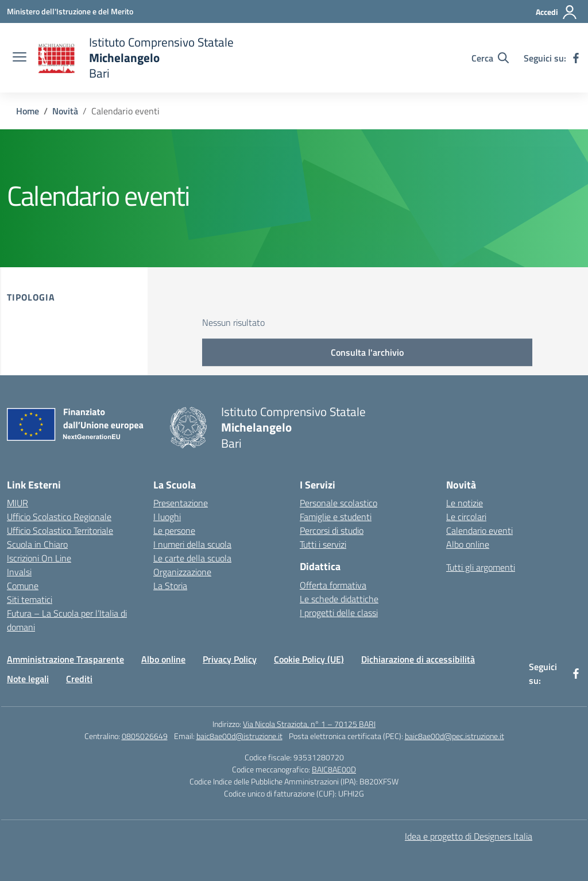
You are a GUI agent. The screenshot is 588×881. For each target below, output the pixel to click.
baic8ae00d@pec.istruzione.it (454, 736)
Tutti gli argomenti (481, 567)
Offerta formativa (333, 585)
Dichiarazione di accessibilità (418, 659)
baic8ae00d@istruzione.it (239, 736)
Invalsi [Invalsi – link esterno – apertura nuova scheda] (19, 572)
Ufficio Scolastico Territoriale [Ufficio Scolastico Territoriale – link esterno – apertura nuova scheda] (60, 530)
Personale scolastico (339, 503)
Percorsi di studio (332, 530)
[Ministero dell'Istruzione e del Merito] (70, 11)
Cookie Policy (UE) (309, 659)
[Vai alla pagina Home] (28, 111)
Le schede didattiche (339, 599)
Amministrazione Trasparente (65, 659)
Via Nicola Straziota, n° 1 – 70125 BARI (309, 724)
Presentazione (181, 503)
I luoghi (167, 517)
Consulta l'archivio (367, 352)
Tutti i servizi (323, 544)
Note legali (28, 679)
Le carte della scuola (192, 558)
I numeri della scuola (192, 544)
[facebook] (576, 58)
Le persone (174, 530)
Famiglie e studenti (336, 517)
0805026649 (145, 736)
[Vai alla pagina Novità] (65, 111)
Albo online (468, 544)
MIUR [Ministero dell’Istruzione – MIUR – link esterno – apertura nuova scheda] (18, 503)
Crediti (79, 679)
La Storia (170, 586)
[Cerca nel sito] (490, 58)
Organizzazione (182, 572)
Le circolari (466, 517)
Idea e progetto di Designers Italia (469, 836)
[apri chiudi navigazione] (20, 58)
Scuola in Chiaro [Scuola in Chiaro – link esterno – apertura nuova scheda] (37, 544)
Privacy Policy (230, 659)
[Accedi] (557, 12)
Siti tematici (30, 599)
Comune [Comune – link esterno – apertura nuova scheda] (23, 586)
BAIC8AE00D (334, 769)
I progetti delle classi (339, 613)
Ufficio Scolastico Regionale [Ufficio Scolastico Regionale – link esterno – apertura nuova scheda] (59, 517)
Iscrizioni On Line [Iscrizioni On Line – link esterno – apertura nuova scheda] (39, 558)
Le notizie (465, 503)
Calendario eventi (479, 530)
